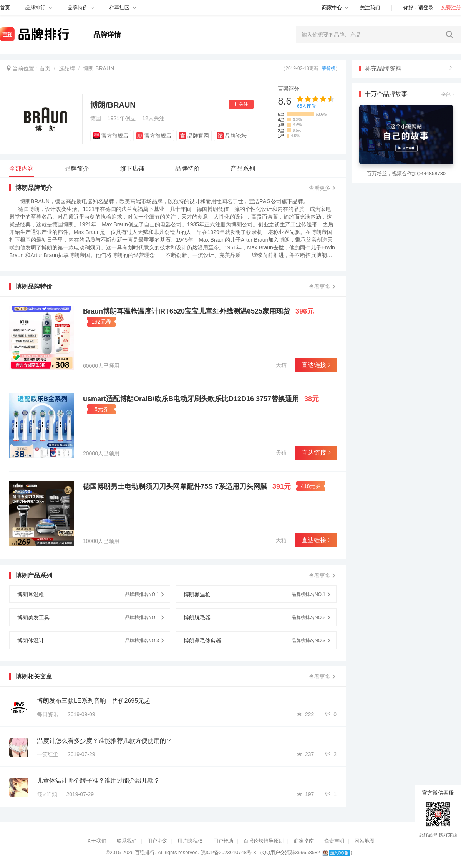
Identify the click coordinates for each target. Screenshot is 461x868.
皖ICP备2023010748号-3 (228, 852)
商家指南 (304, 841)
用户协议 (157, 841)
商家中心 (332, 7)
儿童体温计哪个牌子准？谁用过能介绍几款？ (98, 781)
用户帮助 (223, 841)
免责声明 (334, 841)
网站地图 (365, 841)
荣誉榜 (328, 68)
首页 (45, 68)
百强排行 (145, 852)
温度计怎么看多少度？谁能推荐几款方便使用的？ (104, 741)
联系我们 (127, 841)
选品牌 (67, 68)
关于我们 (96, 841)
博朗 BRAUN (99, 68)
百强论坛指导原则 (264, 841)
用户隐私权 (190, 841)
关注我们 (370, 7)
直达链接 (316, 365)
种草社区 (119, 7)
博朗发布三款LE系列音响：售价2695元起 (94, 701)
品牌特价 (78, 7)
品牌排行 (35, 7)
